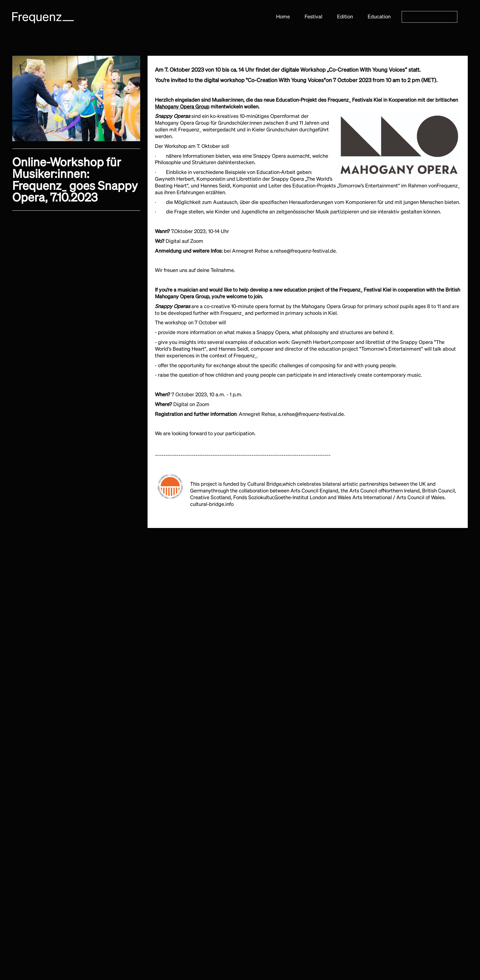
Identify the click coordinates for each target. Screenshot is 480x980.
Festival (313, 17)
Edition (345, 17)
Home (283, 17)
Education (379, 17)
